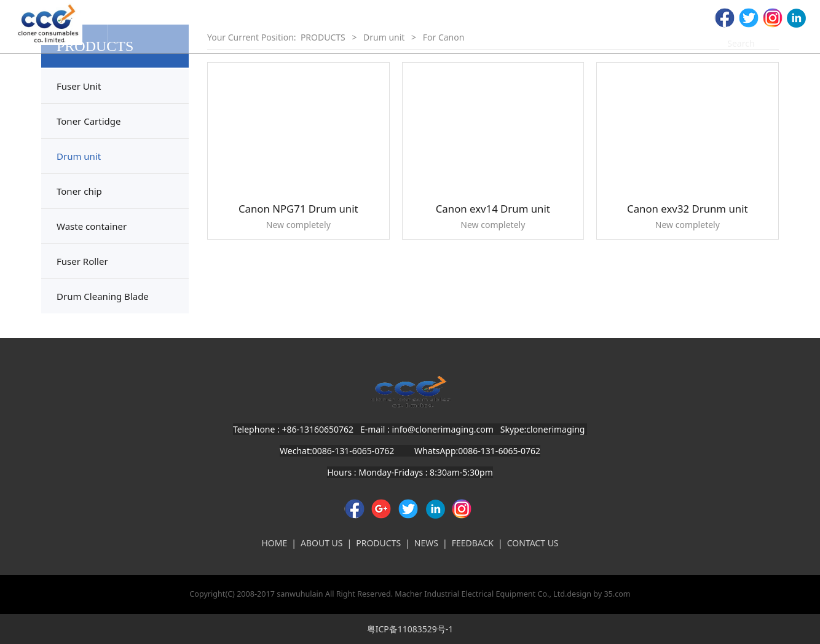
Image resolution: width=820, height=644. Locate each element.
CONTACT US (533, 543)
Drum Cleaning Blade (103, 296)
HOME (274, 543)
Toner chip (79, 191)
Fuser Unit (79, 86)
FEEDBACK (473, 543)
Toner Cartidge (89, 121)
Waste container (92, 226)
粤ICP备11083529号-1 (410, 629)
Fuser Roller (82, 261)
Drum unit (79, 156)
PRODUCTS (378, 543)
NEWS (426, 543)
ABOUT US (322, 543)
